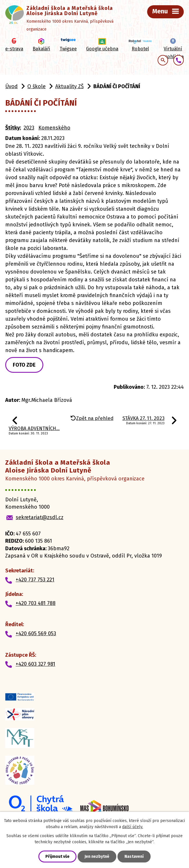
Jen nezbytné (97, 857)
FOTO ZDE (24, 365)
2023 (29, 128)
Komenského (54, 128)
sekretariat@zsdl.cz (40, 517)
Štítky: (13, 128)
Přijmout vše (57, 857)
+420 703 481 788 (36, 603)
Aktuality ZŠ (69, 86)
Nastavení (134, 857)
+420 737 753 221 (35, 580)
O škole (36, 86)
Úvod (11, 86)
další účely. (133, 827)
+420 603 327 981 (35, 664)
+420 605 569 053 (36, 633)
